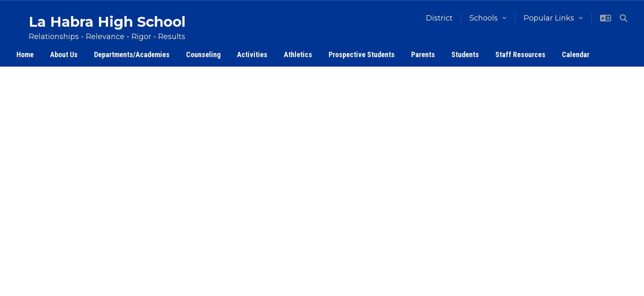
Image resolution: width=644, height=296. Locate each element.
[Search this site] (623, 18)
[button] (488, 18)
